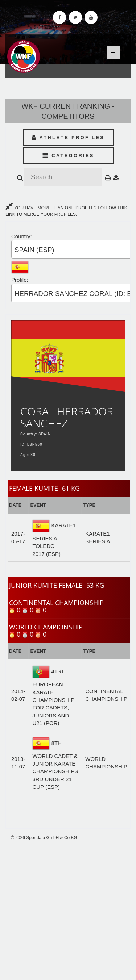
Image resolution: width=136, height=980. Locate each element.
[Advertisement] (68, 910)
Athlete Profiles (68, 137)
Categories (68, 156)
